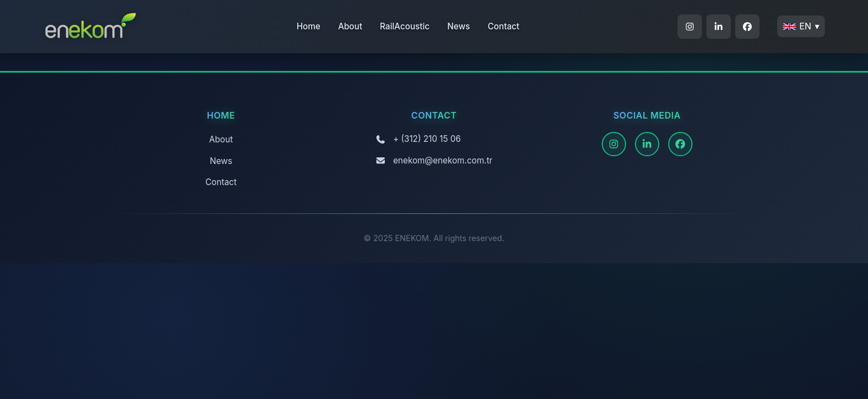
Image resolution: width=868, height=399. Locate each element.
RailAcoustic (405, 26)
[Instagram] (614, 144)
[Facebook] (680, 144)
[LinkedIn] (647, 144)
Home (309, 26)
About (350, 26)
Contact (503, 26)
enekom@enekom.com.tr (443, 160)
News (459, 26)
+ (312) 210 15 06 (427, 139)
